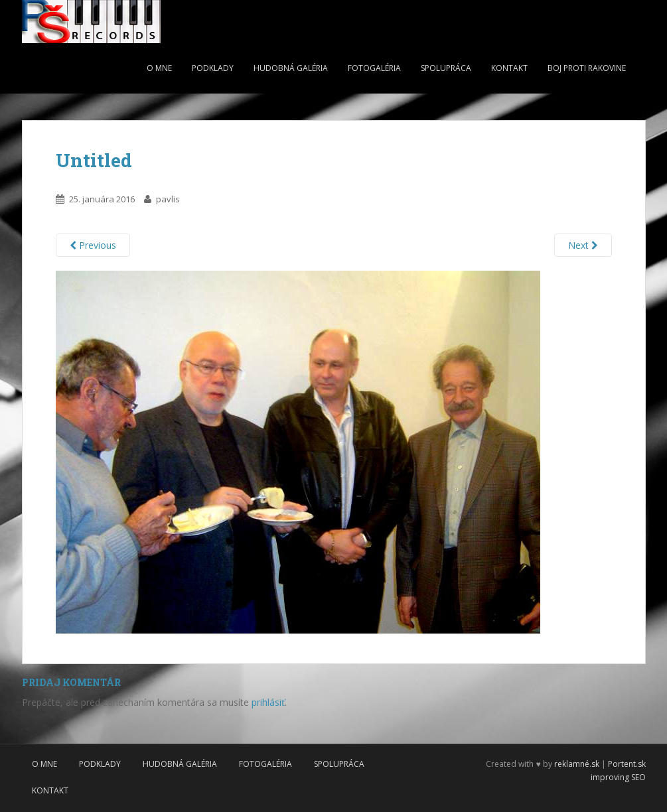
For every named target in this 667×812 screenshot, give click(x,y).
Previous (93, 245)
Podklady (213, 68)
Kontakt (509, 68)
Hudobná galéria (291, 68)
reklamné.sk (577, 764)
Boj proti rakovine (587, 68)
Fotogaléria (374, 68)
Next (583, 245)
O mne (159, 68)
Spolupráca (446, 68)
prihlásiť (268, 702)
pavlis (168, 199)
